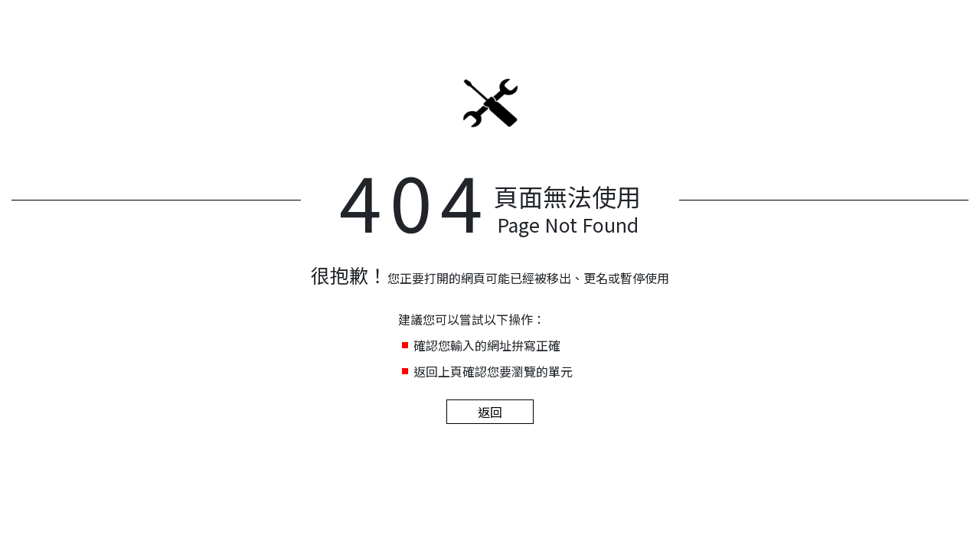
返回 (490, 412)
